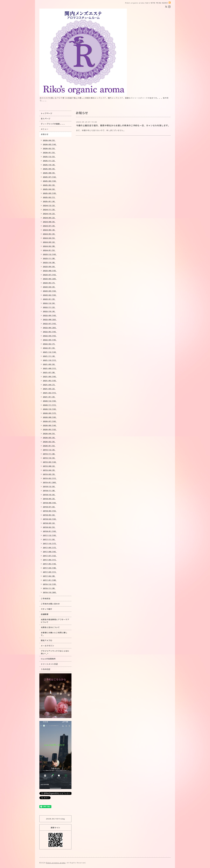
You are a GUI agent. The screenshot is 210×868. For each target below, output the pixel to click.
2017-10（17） (50, 544)
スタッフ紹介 (47, 609)
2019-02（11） (50, 478)
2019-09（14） (50, 462)
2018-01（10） (50, 531)
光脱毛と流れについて (50, 627)
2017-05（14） (50, 564)
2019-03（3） (49, 474)
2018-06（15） (50, 511)
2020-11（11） (50, 405)
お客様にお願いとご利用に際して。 (54, 634)
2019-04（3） (49, 470)
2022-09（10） (50, 315)
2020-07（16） (50, 421)
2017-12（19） (50, 535)
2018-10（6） (49, 495)
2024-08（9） (49, 222)
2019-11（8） (49, 454)
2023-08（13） (50, 271)
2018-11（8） (49, 491)
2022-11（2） (49, 307)
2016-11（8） (49, 588)
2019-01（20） (50, 482)
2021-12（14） (50, 352)
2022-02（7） (49, 344)
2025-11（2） (49, 161)
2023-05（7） (49, 283)
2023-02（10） (50, 295)
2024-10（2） (49, 214)
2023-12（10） (50, 254)
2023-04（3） (49, 287)
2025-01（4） (49, 201)
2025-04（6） (49, 189)
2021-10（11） (50, 360)
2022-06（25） (50, 328)
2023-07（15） (50, 275)
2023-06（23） (50, 279)
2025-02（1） (49, 197)
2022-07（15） (50, 324)
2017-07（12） (50, 556)
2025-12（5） (49, 157)
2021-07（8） (49, 372)
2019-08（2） (49, 466)
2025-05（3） (49, 185)
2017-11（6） (49, 539)
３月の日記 (46, 669)
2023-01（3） (49, 299)
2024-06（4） (49, 230)
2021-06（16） (50, 377)
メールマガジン (47, 646)
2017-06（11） (50, 560)
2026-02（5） (49, 148)
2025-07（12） (50, 177)
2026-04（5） (49, 140)
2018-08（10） (50, 503)
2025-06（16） (50, 181)
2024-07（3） (49, 226)
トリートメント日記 (49, 664)
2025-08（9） (49, 173)
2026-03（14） (50, 144)
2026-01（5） (49, 153)
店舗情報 (45, 614)
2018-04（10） (50, 519)
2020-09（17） (50, 413)
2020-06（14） (50, 425)
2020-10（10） (50, 409)
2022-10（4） (49, 311)
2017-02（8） (49, 576)
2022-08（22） (50, 320)
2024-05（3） (49, 234)
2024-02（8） (49, 246)
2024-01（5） (49, 250)
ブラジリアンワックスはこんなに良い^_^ (55, 652)
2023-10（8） (49, 263)
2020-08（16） (50, 417)
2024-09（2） (49, 218)
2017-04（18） (50, 568)
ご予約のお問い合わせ (50, 604)
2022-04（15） (50, 336)
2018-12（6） (49, 487)
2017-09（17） (50, 548)
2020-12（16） (50, 401)
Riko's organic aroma (56, 863)
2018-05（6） (49, 515)
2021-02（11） (50, 393)
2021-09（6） (49, 364)
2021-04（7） (49, 385)
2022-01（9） (49, 348)
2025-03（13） (50, 193)
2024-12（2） (49, 206)
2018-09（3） (49, 499)
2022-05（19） (50, 332)
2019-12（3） (49, 450)
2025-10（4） (49, 165)
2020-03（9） (49, 438)
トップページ (47, 113)
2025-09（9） (49, 169)
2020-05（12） (50, 429)
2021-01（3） (49, 397)
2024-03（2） (49, 242)
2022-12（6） (49, 303)
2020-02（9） (49, 442)
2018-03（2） (49, 523)
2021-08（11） (50, 368)
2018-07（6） (49, 507)
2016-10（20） (50, 592)
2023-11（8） (49, 258)
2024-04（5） (49, 238)
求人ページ (46, 119)
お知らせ (45, 134)
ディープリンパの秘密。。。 (53, 124)
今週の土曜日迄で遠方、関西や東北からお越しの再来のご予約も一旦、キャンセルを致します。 (123, 125)
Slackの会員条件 (48, 659)
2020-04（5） (49, 434)
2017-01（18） (50, 580)
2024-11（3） (49, 210)
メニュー (45, 129)
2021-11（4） (49, 356)
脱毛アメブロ (47, 640)
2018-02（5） (49, 527)
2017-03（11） (50, 572)
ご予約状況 (46, 599)
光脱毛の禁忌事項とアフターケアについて (55, 621)
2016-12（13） (50, 584)
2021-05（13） (50, 381)
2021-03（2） (49, 389)
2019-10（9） (49, 458)
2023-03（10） (50, 291)
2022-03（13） (50, 340)
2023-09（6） (49, 267)
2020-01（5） (49, 446)
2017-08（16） (50, 552)
